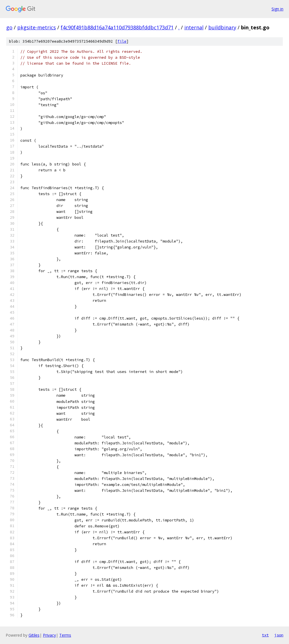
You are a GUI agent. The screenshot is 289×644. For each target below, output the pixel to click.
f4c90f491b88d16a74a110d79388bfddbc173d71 (117, 27)
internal (194, 27)
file (122, 41)
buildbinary (222, 27)
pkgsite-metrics (37, 27)
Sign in (277, 9)
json (279, 635)
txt (265, 635)
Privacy (49, 635)
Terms (65, 635)
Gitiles (34, 635)
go (9, 27)
